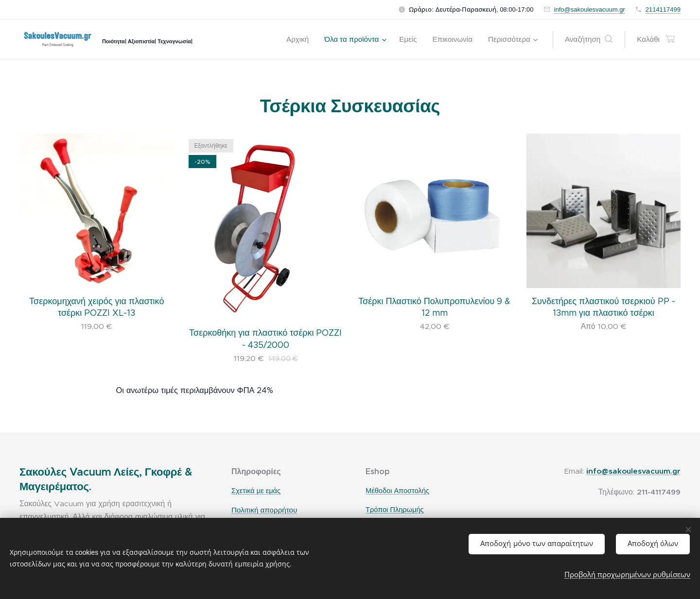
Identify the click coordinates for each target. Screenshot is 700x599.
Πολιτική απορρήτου (264, 510)
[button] (589, 39)
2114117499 (663, 9)
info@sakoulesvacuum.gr (590, 9)
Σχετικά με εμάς (256, 491)
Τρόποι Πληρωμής (395, 510)
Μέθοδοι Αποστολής (397, 491)
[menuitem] (300, 39)
